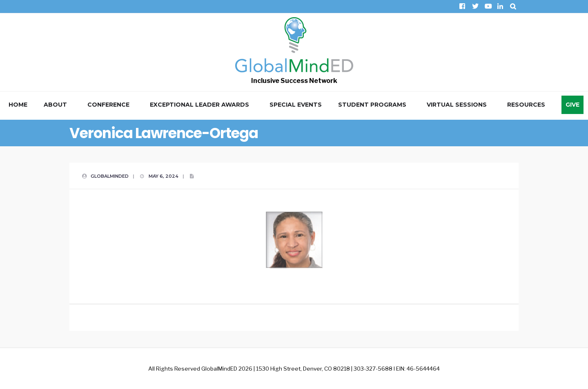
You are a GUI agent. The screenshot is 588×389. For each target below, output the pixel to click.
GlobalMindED (110, 176)
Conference (108, 105)
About (55, 105)
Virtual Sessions (457, 105)
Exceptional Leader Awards (199, 105)
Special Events (296, 105)
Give (572, 105)
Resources (526, 105)
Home (18, 105)
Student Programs (372, 105)
